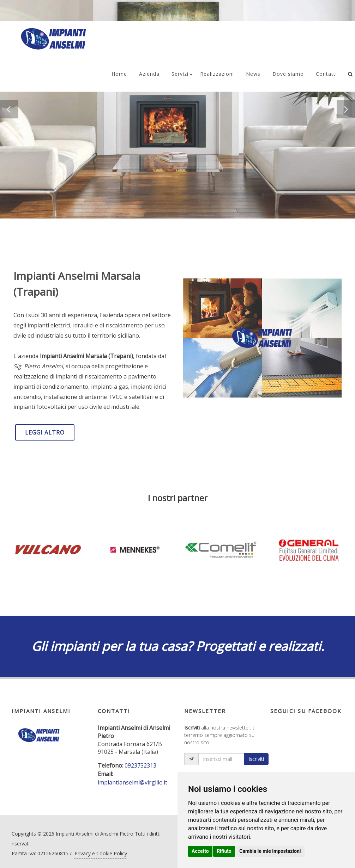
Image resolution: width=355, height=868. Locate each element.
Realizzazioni (217, 74)
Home (119, 74)
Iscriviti (256, 759)
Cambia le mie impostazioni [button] (270, 851)
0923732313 (140, 765)
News (253, 74)
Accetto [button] (200, 851)
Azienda (149, 74)
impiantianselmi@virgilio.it (133, 782)
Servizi (180, 74)
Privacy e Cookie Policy (101, 853)
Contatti (326, 74)
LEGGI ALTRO (45, 432)
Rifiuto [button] (224, 851)
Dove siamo (288, 74)
